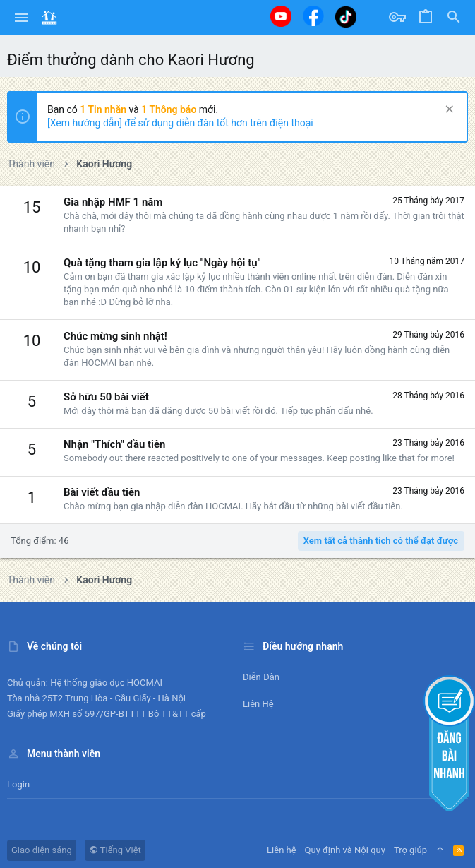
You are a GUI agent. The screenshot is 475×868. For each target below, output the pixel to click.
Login (18, 784)
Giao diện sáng (42, 850)
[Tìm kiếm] (454, 18)
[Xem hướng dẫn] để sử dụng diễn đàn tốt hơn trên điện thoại (180, 123)
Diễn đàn (261, 677)
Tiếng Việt (115, 850)
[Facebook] (313, 16)
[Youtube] (281, 16)
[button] (22, 18)
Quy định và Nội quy (345, 850)
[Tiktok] (346, 17)
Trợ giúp (410, 850)
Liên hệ (258, 704)
